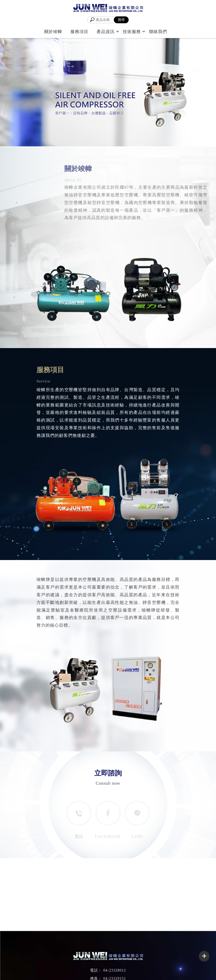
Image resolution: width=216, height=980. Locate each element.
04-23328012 (115, 970)
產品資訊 (106, 32)
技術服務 (132, 32)
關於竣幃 (53, 32)
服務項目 (79, 32)
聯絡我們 (158, 32)
